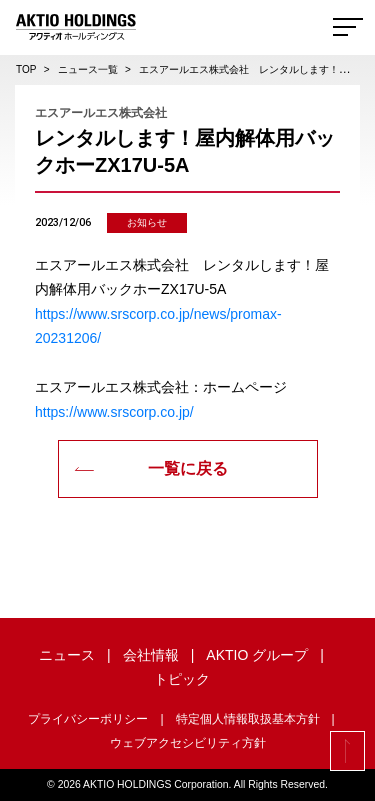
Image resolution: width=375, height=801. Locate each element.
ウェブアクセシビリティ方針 (188, 743)
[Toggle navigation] (348, 27)
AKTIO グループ (257, 655)
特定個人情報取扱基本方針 (248, 719)
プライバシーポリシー (88, 719)
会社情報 (151, 655)
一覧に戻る (151, 468)
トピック (182, 679)
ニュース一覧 (88, 69)
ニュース (67, 655)
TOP (26, 69)
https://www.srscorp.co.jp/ (114, 412)
